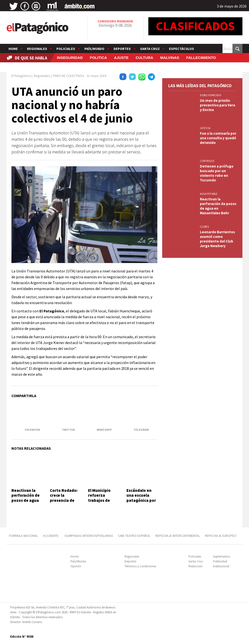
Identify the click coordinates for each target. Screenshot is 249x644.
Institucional (221, 566)
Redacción (196, 566)
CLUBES (204, 227)
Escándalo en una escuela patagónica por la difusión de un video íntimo (141, 500)
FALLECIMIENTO (201, 58)
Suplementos (222, 556)
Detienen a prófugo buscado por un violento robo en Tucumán (217, 173)
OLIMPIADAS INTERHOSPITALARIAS (89, 536)
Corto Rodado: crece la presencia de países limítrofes (64, 500)
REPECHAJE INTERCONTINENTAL (178, 536)
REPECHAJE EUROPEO (221, 536)
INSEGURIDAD (70, 58)
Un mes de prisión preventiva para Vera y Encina (218, 105)
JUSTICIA (205, 128)
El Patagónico (21, 76)
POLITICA (98, 58)
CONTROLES (207, 161)
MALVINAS (170, 58)
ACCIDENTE (51, 536)
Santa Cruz (150, 49)
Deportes (122, 49)
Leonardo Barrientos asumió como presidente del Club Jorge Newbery (217, 239)
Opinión (76, 566)
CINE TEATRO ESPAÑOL (134, 536)
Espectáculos (182, 49)
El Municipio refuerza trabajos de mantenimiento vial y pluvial (103, 500)
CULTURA (144, 58)
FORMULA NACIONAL (23, 536)
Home (13, 49)
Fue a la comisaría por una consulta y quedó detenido (218, 138)
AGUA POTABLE (209, 194)
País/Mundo (94, 49)
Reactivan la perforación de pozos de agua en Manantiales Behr (26, 500)
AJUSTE (121, 58)
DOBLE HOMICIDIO (211, 95)
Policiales (66, 49)
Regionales (37, 49)
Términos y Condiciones (140, 566)
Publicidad (220, 561)
